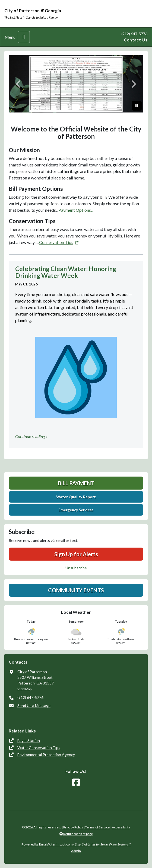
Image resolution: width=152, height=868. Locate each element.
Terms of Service (97, 827)
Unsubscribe (76, 568)
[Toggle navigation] (24, 37)
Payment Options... (76, 210)
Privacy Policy (73, 827)
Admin (76, 851)
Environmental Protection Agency (46, 755)
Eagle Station (29, 740)
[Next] (133, 84)
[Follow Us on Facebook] (76, 782)
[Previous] (19, 84)
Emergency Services (76, 510)
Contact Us (136, 40)
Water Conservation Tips (39, 748)
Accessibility (121, 827)
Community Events (76, 590)
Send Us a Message (34, 705)
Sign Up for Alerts (76, 554)
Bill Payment (76, 483)
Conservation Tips (56, 242)
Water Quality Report (76, 497)
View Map (24, 689)
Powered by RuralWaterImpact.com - (76, 844)
